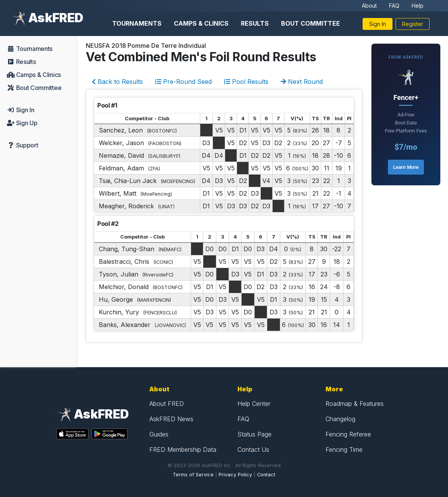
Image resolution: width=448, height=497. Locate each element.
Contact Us (253, 450)
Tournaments (137, 23)
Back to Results (117, 82)
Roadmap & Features (355, 404)
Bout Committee (311, 23)
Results (255, 23)
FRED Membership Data (183, 450)
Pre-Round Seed (183, 82)
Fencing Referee (348, 434)
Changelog (340, 419)
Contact (266, 475)
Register (413, 24)
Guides (159, 434)
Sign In (378, 24)
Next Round (302, 82)
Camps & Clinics (201, 23)
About (369, 6)
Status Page (254, 434)
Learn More (406, 167)
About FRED (167, 404)
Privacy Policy (235, 475)
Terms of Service (193, 475)
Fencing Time (344, 450)
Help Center (254, 404)
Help (418, 6)
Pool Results (246, 82)
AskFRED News (171, 419)
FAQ (394, 6)
